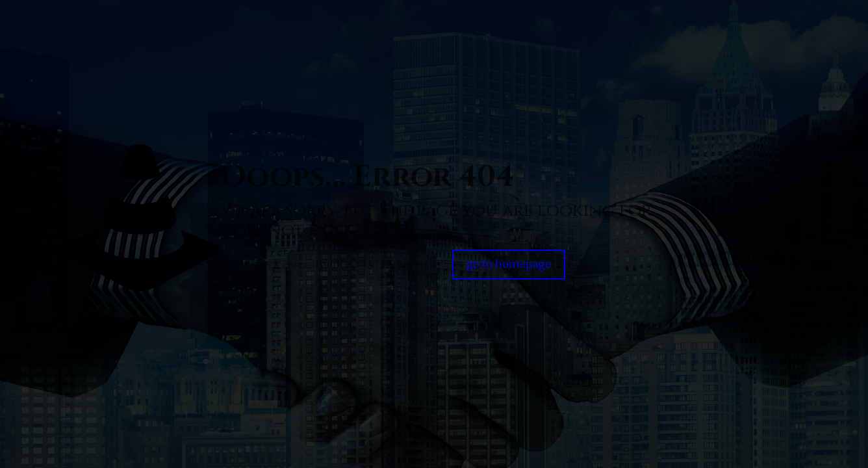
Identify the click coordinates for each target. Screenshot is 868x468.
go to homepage (509, 265)
